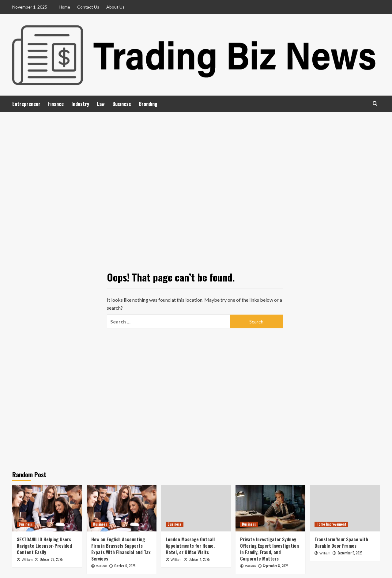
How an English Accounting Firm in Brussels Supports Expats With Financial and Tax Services (121, 549)
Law (101, 104)
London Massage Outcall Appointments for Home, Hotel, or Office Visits (190, 546)
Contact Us (88, 7)
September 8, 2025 (276, 566)
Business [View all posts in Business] (26, 524)
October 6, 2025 (125, 566)
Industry (80, 104)
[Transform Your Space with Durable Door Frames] (345, 508)
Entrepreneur (26, 104)
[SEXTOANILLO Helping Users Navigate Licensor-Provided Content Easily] (47, 508)
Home (64, 7)
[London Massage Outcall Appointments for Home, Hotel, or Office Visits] (196, 508)
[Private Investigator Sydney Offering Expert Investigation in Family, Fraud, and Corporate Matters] (270, 508)
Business (122, 104)
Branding (148, 104)
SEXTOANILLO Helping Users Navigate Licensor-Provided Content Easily (44, 546)
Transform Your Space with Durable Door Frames (341, 542)
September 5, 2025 (350, 553)
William (27, 560)
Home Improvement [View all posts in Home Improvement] (331, 524)
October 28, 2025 (51, 559)
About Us (115, 7)
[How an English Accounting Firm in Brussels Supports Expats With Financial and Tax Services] (122, 508)
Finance (56, 104)
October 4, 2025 (199, 559)
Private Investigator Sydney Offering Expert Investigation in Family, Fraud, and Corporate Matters (269, 549)
